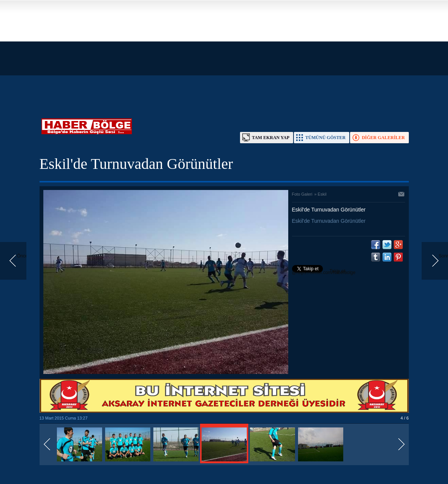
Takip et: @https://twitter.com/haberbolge (324, 272)
